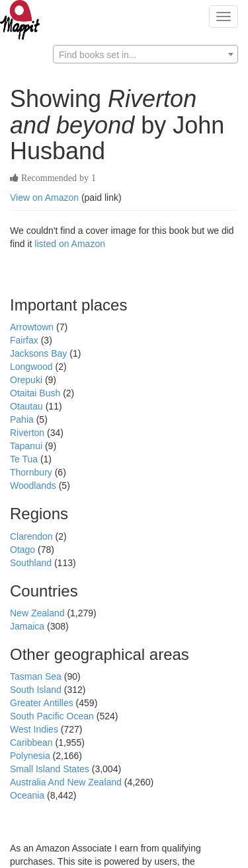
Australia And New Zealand (67, 782)
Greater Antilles (43, 703)
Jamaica (28, 626)
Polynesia (31, 756)
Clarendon (33, 536)
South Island (37, 690)
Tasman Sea (37, 676)
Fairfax (25, 340)
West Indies (35, 729)
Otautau (28, 406)
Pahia (23, 419)
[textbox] (145, 55)
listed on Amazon (70, 244)
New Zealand (38, 613)
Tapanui (27, 446)
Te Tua (25, 459)
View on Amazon (44, 198)
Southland (32, 563)
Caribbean (33, 742)
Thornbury (32, 472)
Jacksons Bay (40, 353)
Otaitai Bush (36, 393)
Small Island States (51, 769)
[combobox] (145, 54)
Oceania (28, 795)
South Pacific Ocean (53, 716)
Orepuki (27, 380)
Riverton (28, 433)
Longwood (33, 367)
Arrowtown (33, 327)
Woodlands (34, 486)
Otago (24, 550)
